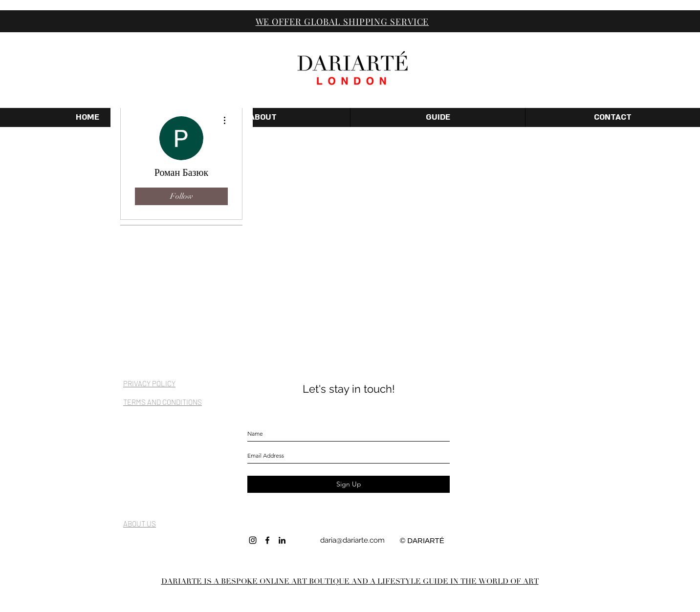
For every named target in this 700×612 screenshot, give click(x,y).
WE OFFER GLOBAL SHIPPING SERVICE (342, 21)
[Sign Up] (349, 484)
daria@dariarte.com (352, 540)
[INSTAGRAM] (253, 540)
